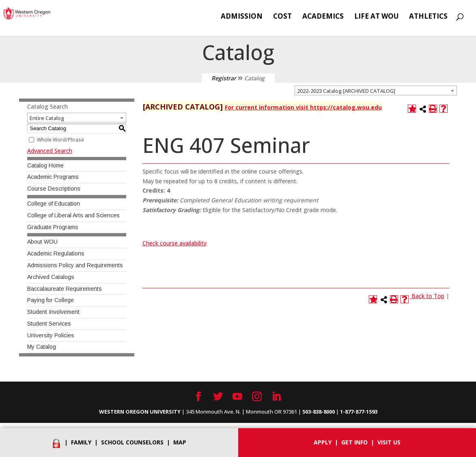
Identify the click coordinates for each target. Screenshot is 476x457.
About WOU (42, 242)
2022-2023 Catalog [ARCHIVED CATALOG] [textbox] (346, 91)
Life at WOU (376, 17)
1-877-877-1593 (359, 412)
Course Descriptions (54, 189)
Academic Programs (53, 177)
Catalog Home (45, 165)
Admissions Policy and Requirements (75, 265)
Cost (282, 17)
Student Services (49, 324)
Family (81, 442)
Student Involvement (53, 312)
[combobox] (376, 90)
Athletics (428, 17)
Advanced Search (50, 151)
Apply (323, 442)
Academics (323, 17)
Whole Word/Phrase (60, 140)
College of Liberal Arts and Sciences (73, 215)
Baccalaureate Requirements (65, 289)
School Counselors (132, 442)
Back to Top (428, 296)
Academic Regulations (56, 253)
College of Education (54, 204)
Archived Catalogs (51, 277)
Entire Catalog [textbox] (47, 118)
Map (180, 442)
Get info (354, 442)
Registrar (224, 78)
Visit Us (389, 442)
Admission (242, 17)
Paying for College (51, 300)
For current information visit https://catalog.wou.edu (303, 107)
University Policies (51, 335)
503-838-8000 (319, 412)
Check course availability (174, 243)
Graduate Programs (53, 227)
